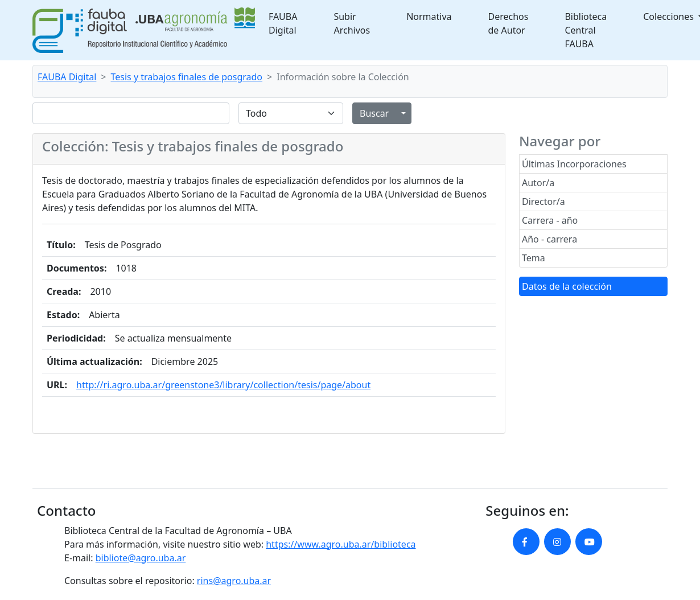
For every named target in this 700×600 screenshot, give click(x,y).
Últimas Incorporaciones (574, 164)
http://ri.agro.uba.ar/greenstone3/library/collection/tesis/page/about (223, 385)
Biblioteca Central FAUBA (586, 30)
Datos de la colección (567, 286)
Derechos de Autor (508, 23)
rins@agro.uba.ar (234, 581)
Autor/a (538, 183)
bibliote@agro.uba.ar (141, 558)
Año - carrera (549, 239)
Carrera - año (550, 220)
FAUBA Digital (283, 23)
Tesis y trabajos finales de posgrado (187, 77)
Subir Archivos (352, 23)
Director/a (543, 202)
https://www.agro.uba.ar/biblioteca (341, 544)
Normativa (429, 17)
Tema (534, 258)
